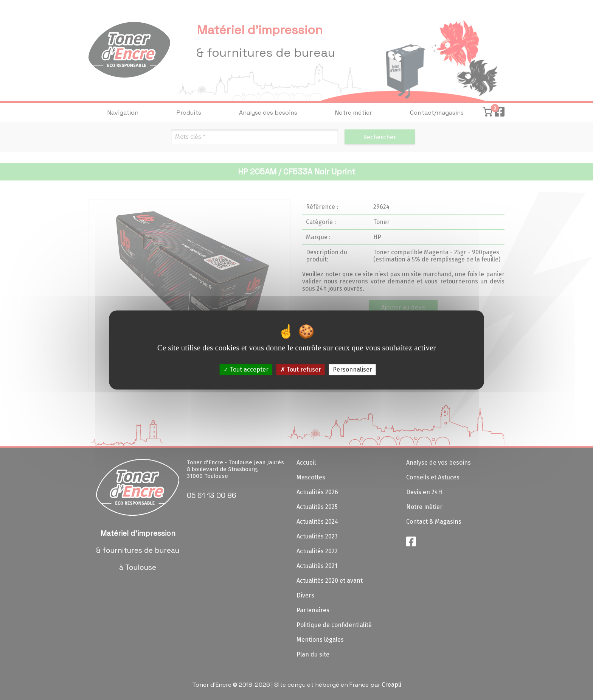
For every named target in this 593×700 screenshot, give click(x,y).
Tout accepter (246, 369)
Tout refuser (301, 369)
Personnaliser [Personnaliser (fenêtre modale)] (352, 369)
